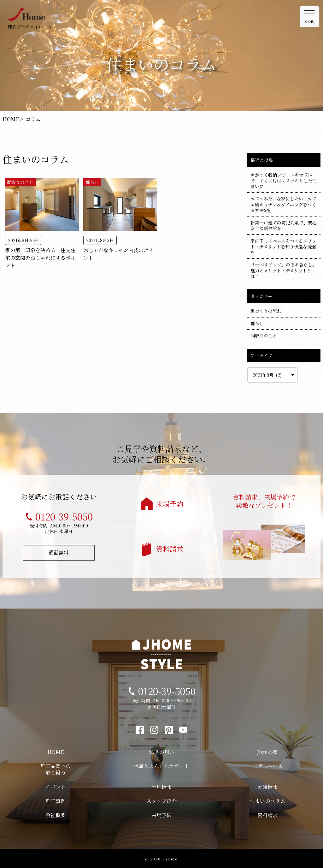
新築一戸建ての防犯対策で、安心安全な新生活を (284, 225)
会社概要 (56, 814)
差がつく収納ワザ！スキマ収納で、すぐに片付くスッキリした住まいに (284, 181)
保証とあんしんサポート (161, 765)
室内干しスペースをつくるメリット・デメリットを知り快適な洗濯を (283, 247)
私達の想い (161, 751)
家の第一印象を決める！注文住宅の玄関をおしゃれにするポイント (40, 253)
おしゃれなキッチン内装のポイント (118, 249)
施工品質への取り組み (56, 768)
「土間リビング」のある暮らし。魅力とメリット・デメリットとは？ (284, 270)
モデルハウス (267, 765)
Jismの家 (267, 751)
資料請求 (170, 547)
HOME (56, 751)
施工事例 (56, 800)
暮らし (92, 182)
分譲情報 (267, 785)
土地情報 (161, 785)
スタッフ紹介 (161, 800)
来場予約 (170, 502)
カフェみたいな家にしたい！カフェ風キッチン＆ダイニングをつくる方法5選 (283, 204)
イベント (56, 785)
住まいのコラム (267, 800)
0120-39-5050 (64, 515)
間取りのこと (20, 182)
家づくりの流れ (266, 311)
